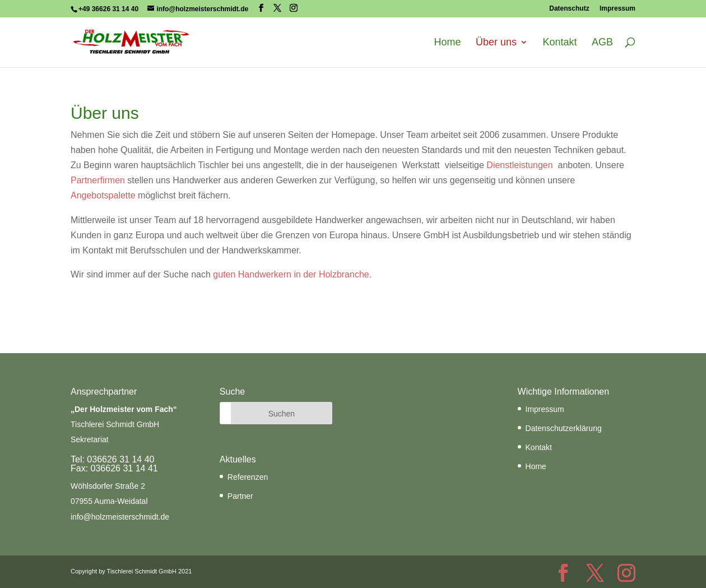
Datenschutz (569, 9)
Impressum (617, 9)
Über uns (496, 43)
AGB (602, 43)
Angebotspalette (103, 195)
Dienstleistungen (519, 165)
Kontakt (559, 43)
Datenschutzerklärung (564, 428)
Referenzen (248, 477)
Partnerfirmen (98, 180)
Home (448, 43)
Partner (240, 496)
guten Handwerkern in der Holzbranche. (292, 274)
